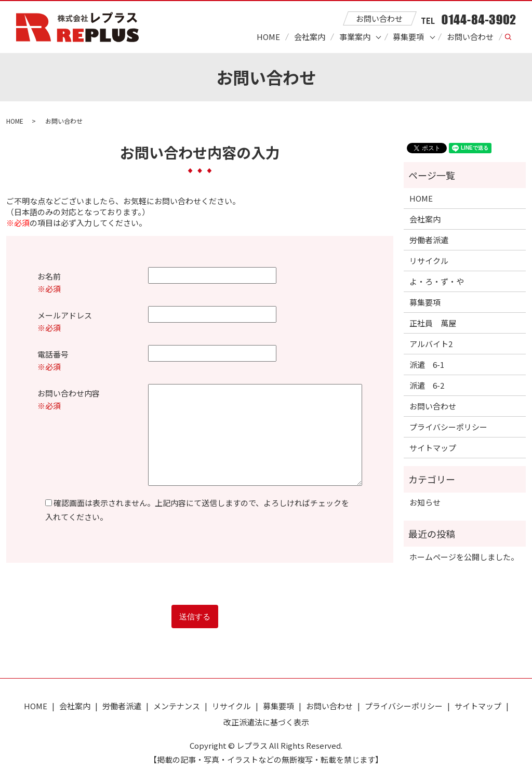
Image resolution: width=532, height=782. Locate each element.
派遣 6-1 (427, 365)
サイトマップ (433, 448)
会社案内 (310, 37)
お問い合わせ (470, 37)
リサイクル (429, 261)
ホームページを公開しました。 (464, 557)
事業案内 (355, 37)
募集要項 (408, 37)
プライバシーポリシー (448, 427)
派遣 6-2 (427, 385)
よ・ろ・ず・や (437, 281)
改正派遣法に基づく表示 (266, 722)
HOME (268, 37)
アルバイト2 (431, 344)
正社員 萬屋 (433, 323)
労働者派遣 (429, 240)
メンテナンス (177, 706)
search (513, 37)
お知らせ (425, 502)
